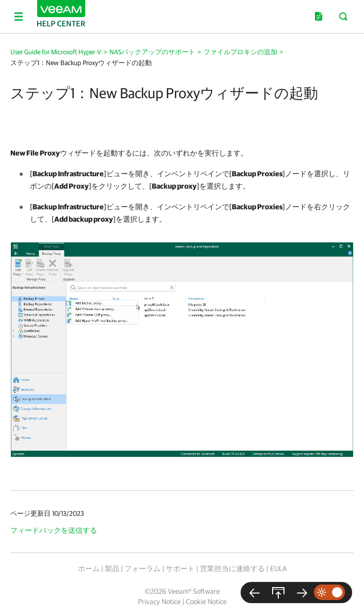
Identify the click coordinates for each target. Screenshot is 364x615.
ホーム (89, 568)
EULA (278, 568)
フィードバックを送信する (54, 530)
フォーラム (143, 568)
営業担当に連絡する (232, 568)
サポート (180, 568)
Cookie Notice (206, 602)
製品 (112, 568)
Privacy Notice (159, 602)
